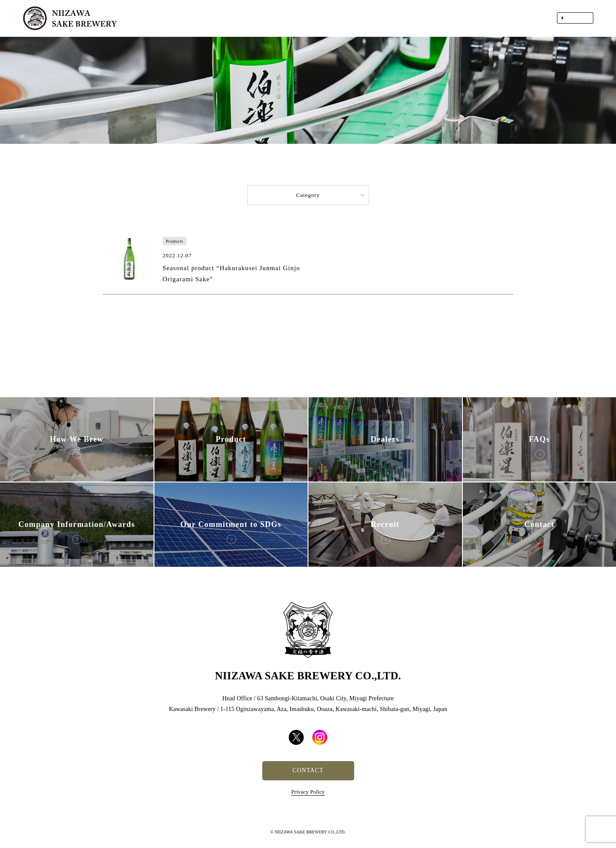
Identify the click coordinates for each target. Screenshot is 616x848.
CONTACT (308, 770)
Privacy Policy (308, 792)
